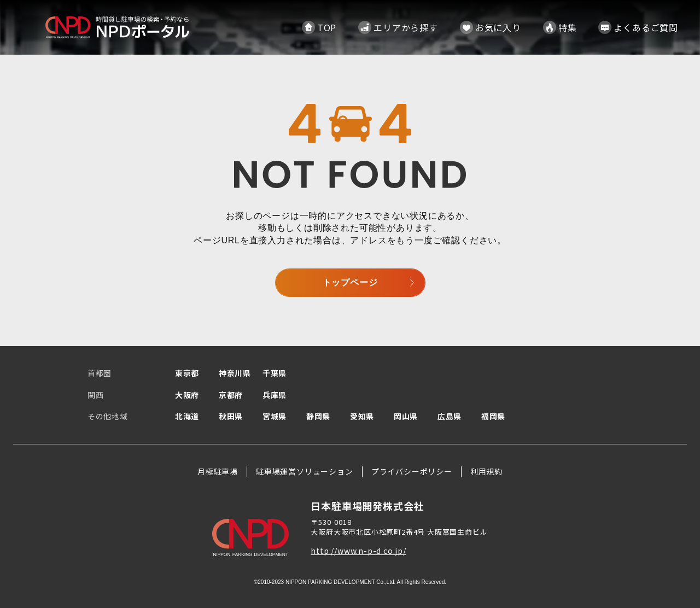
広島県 (450, 416)
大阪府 (187, 395)
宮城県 (275, 416)
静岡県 (318, 416)
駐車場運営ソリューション (305, 471)
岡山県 (406, 416)
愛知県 (362, 416)
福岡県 (493, 416)
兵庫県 (275, 395)
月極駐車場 (218, 471)
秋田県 (231, 416)
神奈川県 (235, 373)
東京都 (187, 373)
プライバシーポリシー (412, 471)
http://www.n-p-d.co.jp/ (358, 551)
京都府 (231, 395)
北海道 (187, 416)
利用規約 (486, 471)
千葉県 (275, 373)
